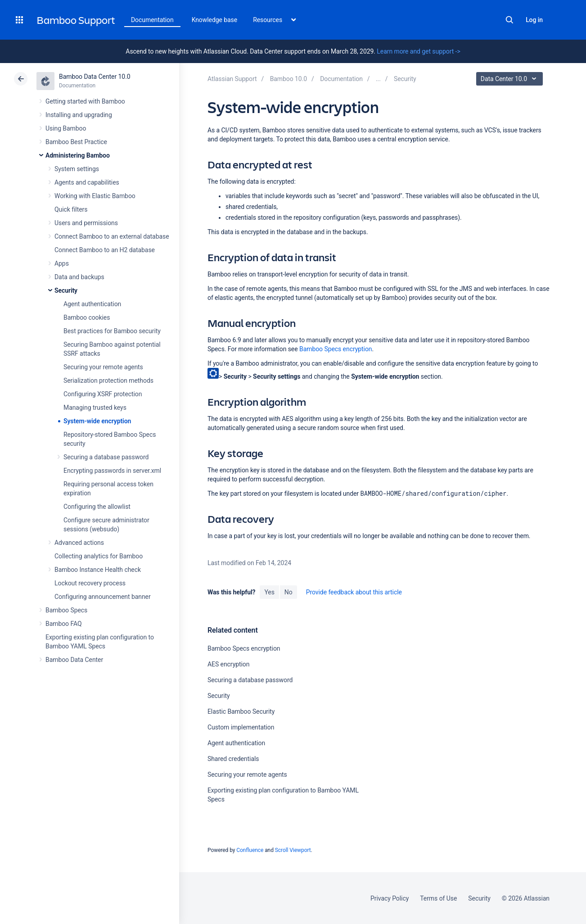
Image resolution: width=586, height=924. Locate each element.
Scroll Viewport (293, 850)
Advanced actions (79, 543)
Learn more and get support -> (418, 51)
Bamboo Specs (66, 610)
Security (66, 290)
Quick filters (71, 209)
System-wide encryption (97, 421)
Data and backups (79, 277)
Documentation (152, 20)
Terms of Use (438, 898)
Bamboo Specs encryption (336, 349)
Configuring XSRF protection (103, 394)
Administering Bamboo (78, 155)
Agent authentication (92, 304)
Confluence (250, 850)
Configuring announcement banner (103, 597)
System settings (77, 169)
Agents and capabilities (87, 182)
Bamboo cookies (87, 317)
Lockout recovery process (90, 583)
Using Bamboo (66, 128)
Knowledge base (215, 20)
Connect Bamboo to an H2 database (105, 250)
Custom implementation (241, 727)
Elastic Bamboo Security (241, 711)
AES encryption (228, 664)
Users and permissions (86, 223)
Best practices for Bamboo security (112, 331)
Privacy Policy (390, 898)
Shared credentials (233, 759)
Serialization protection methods (108, 380)
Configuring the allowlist (97, 507)
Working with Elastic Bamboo (95, 196)
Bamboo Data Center (74, 660)
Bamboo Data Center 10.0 (95, 77)
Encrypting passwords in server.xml (112, 471)
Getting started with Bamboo (85, 101)
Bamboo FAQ (63, 624)
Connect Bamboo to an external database (112, 236)
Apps (62, 263)
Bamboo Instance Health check (98, 570)
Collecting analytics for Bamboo (99, 556)
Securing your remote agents (103, 367)
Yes (269, 592)
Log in (534, 20)
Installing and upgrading (79, 115)
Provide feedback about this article (354, 592)
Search (509, 20)
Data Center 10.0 (511, 79)
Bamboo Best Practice (76, 142)
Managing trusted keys (95, 408)
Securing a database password (106, 457)
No (288, 592)
